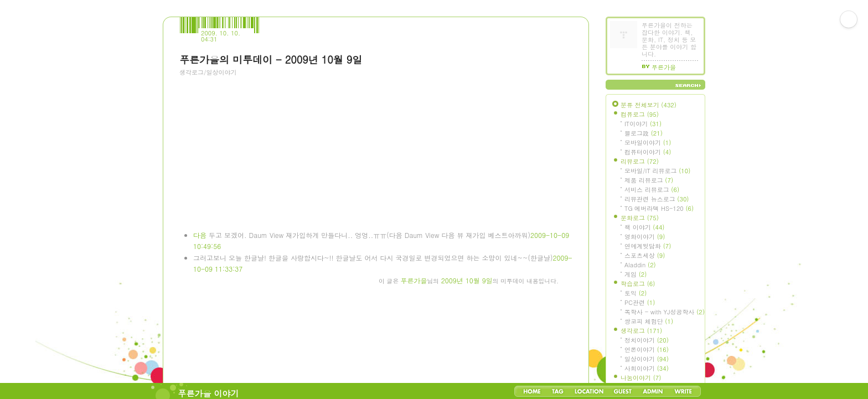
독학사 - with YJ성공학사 (665, 312)
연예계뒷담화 (648, 246)
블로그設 (644, 133)
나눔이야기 (641, 378)
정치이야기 (647, 340)
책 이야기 (644, 227)
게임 (635, 274)
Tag (558, 391)
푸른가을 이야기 (209, 393)
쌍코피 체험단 (649, 321)
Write (683, 391)
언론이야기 (647, 349)
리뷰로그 (640, 161)
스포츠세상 (645, 255)
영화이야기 (645, 237)
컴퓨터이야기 (648, 152)
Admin (653, 391)
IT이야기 (643, 124)
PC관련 (640, 302)
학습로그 (638, 284)
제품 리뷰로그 (649, 180)
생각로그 (641, 331)
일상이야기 (647, 359)
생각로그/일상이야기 (208, 72)
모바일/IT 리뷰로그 (657, 171)
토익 (635, 293)
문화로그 (640, 218)
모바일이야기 (648, 142)
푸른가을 (414, 280)
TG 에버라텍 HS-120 (659, 208)
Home (532, 391)
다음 (200, 235)
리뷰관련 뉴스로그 (657, 199)
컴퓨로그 (640, 114)
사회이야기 (647, 368)
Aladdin (640, 265)
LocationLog (588, 391)
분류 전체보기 (649, 105)
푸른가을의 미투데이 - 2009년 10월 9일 (271, 59)
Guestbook (622, 391)
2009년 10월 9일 (467, 280)
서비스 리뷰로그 (652, 190)
